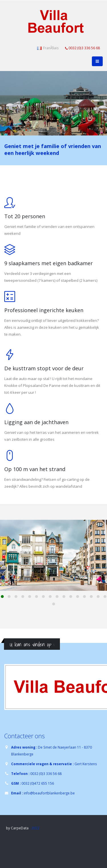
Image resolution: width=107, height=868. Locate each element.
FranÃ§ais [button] (48, 48)
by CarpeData (17, 828)
